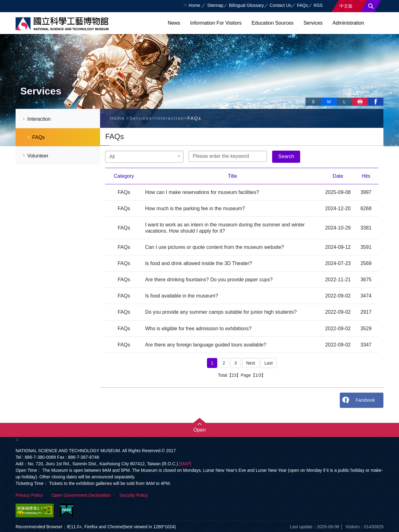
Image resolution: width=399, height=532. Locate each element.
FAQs (303, 5)
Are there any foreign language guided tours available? (206, 345)
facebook (376, 102)
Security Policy (134, 495)
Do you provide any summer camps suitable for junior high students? (221, 312)
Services (313, 23)
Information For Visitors (216, 23)
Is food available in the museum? (181, 296)
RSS (318, 5)
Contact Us (280, 5)
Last (268, 363)
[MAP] (185, 464)
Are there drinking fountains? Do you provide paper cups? (209, 280)
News (174, 23)
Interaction (39, 119)
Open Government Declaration (81, 495)
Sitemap (215, 5)
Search (371, 6)
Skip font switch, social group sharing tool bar (308, 95)
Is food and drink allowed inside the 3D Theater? (198, 263)
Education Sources (272, 23)
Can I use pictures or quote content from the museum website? (214, 247)
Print (360, 102)
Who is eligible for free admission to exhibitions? (198, 329)
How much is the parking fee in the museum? (195, 208)
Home (195, 5)
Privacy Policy (29, 495)
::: (185, 5)
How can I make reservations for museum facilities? (202, 192)
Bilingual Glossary (247, 5)
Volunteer (38, 156)
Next (251, 363)
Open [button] (199, 430)
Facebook (365, 400)
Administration (348, 23)
